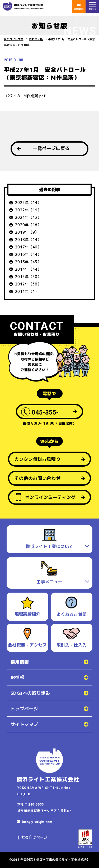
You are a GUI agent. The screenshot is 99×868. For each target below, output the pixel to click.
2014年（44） (28, 269)
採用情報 (20, 662)
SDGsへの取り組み (30, 693)
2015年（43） (28, 262)
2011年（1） (27, 291)
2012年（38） (28, 284)
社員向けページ (34, 837)
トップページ (24, 709)
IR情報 (18, 677)
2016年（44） (28, 254)
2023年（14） (28, 203)
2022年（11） (28, 210)
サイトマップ (24, 724)
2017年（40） (28, 247)
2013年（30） (28, 277)
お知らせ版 (36, 39)
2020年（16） (28, 225)
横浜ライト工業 (14, 39)
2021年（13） (28, 217)
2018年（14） (28, 240)
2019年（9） (27, 232)
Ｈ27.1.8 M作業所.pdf (25, 96)
